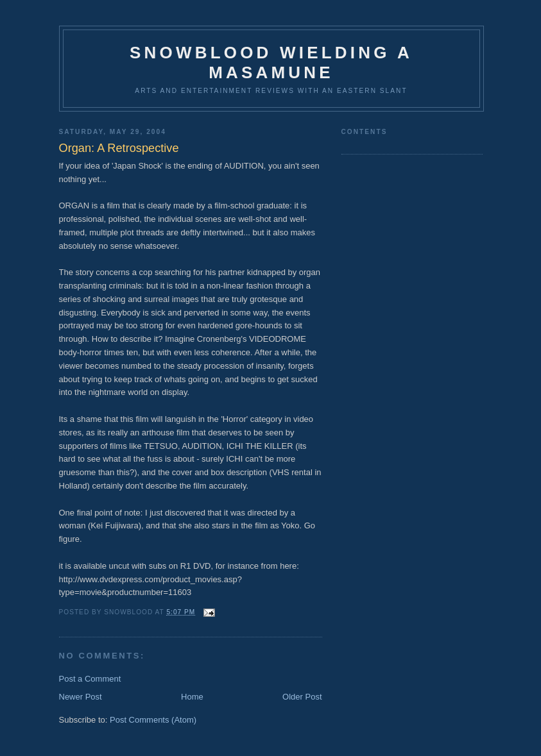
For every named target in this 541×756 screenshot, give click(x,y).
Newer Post (81, 697)
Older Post (302, 697)
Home (192, 697)
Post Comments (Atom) (153, 720)
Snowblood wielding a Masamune (271, 63)
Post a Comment (90, 679)
